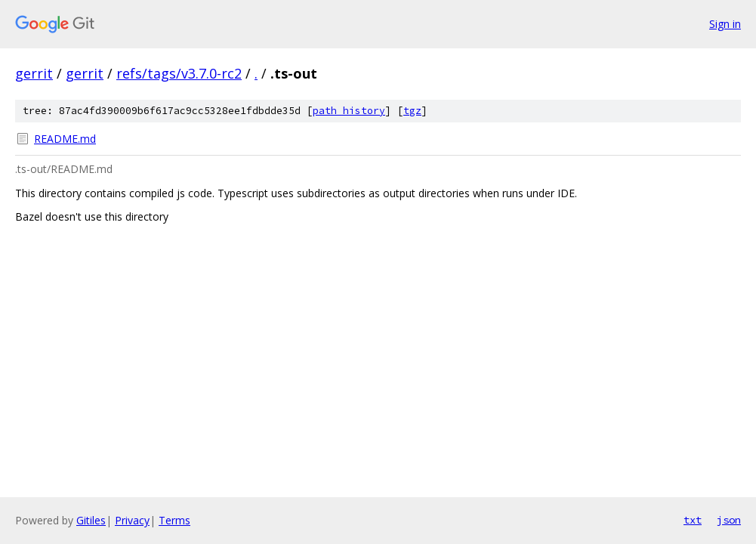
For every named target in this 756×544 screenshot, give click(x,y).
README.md (65, 139)
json (729, 520)
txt (693, 520)
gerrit (34, 73)
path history (349, 111)
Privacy (132, 520)
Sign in (725, 24)
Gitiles (91, 520)
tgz (412, 111)
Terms (174, 520)
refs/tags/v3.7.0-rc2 (179, 73)
